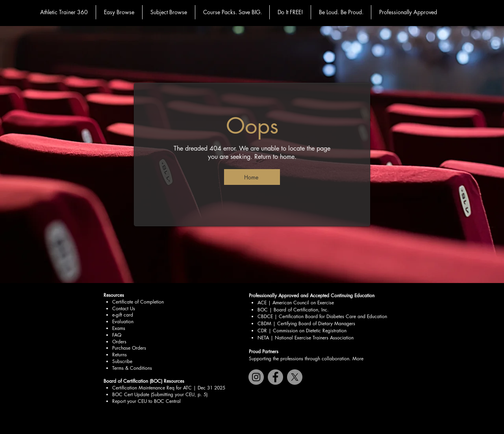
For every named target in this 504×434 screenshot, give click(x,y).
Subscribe (122, 361)
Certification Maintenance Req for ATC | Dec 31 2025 (169, 388)
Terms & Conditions (132, 368)
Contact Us (124, 308)
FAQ (117, 335)
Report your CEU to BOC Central (146, 401)
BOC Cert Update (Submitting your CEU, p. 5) (160, 394)
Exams (119, 328)
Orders (119, 342)
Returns (120, 355)
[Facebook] (275, 377)
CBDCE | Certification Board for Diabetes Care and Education (322, 316)
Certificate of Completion (138, 302)
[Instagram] (256, 377)
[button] (119, 12)
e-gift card (123, 315)
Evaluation (123, 321)
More (358, 359)
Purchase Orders (129, 348)
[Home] (252, 177)
